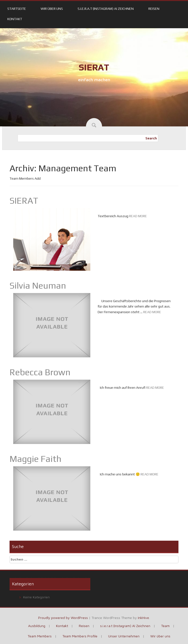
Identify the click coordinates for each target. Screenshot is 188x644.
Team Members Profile (80, 636)
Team (165, 626)
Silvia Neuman (38, 285)
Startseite (17, 9)
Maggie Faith (35, 459)
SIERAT (94, 67)
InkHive (143, 618)
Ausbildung (37, 626)
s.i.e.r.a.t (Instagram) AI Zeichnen (106, 9)
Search (151, 138)
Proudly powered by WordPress (63, 618)
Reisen (154, 9)
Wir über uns (52, 9)
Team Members (40, 636)
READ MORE (138, 216)
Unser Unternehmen (124, 636)
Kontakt (15, 19)
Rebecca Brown (40, 372)
